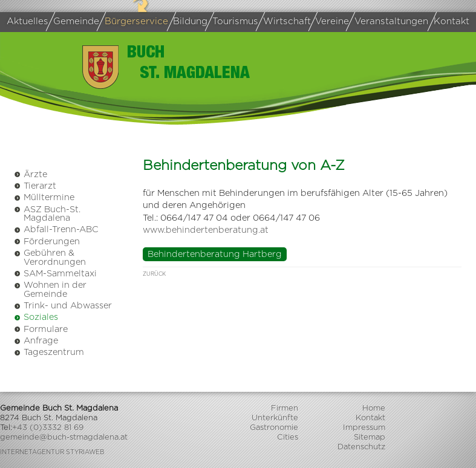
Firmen (285, 408)
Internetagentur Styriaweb (52, 452)
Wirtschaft (285, 21)
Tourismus (234, 22)
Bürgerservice (135, 22)
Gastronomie (274, 428)
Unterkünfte (275, 418)
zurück (154, 274)
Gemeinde (75, 22)
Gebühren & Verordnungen (50, 257)
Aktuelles (28, 21)
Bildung (190, 22)
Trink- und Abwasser (63, 306)
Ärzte (31, 174)
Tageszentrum (49, 352)
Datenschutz (361, 447)
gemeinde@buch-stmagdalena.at (64, 437)
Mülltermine (44, 197)
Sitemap (370, 437)
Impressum (364, 428)
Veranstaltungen (389, 21)
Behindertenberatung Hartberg (215, 254)
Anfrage (36, 341)
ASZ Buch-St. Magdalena (47, 214)
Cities (288, 437)
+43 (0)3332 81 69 (48, 428)
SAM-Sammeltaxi (55, 274)
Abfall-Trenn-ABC (56, 229)
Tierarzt (35, 186)
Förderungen (47, 242)
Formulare (41, 329)
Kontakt (451, 21)
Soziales (36, 317)
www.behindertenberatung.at (206, 230)
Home (374, 408)
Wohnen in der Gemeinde (50, 289)
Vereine (331, 22)
